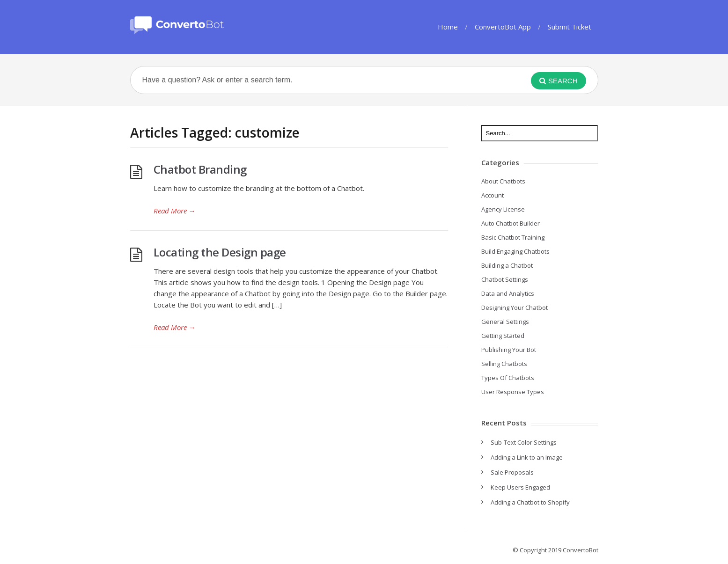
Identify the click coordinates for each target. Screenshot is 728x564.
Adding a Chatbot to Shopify (530, 502)
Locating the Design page (220, 252)
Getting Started (503, 336)
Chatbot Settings (505, 279)
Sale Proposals (512, 472)
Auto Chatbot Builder (511, 223)
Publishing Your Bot (509, 350)
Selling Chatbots (504, 364)
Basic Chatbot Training (513, 237)
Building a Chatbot (507, 265)
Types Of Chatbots (508, 378)
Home (448, 27)
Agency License (503, 209)
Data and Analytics (508, 293)
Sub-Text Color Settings (524, 442)
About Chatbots (503, 181)
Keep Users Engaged (520, 487)
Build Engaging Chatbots (515, 251)
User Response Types (513, 392)
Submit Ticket (570, 27)
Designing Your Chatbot (515, 308)
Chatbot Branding (200, 169)
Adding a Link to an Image (527, 457)
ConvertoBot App (503, 27)
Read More (175, 211)
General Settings (505, 322)
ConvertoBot (581, 550)
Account (493, 195)
